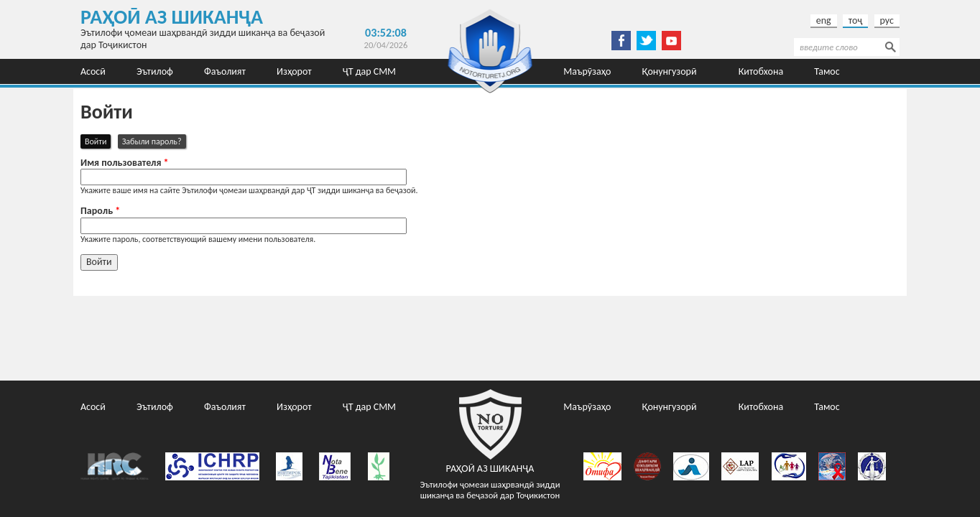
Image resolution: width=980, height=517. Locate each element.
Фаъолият (225, 71)
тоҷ (856, 20)
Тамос (827, 71)
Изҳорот (294, 71)
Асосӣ (93, 71)
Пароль (100, 211)
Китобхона (761, 71)
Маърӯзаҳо (587, 71)
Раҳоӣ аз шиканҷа (172, 17)
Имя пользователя (125, 163)
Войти (98, 141)
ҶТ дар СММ (369, 71)
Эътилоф (155, 71)
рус (887, 20)
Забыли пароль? (152, 141)
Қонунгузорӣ (669, 71)
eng (824, 20)
